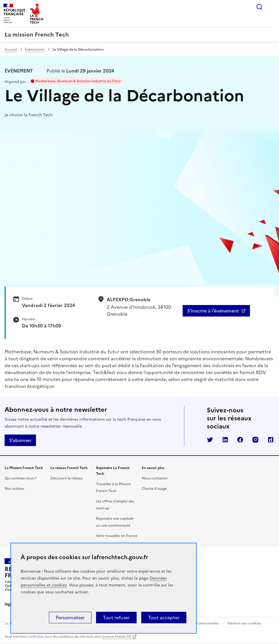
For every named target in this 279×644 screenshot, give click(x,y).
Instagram (255, 440)
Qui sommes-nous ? (20, 478)
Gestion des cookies (244, 623)
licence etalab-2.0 (117, 637)
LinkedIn (225, 440)
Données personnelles (201, 623)
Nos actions (14, 489)
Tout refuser (116, 618)
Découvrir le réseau (66, 478)
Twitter (210, 440)
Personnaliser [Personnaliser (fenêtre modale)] (70, 618)
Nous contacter (155, 478)
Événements (35, 49)
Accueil (11, 49)
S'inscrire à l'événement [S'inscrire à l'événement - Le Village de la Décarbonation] (213, 311)
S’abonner (20, 440)
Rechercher (259, 7)
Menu (271, 7)
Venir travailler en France (117, 536)
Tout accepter (164, 618)
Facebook (240, 440)
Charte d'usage (154, 489)
